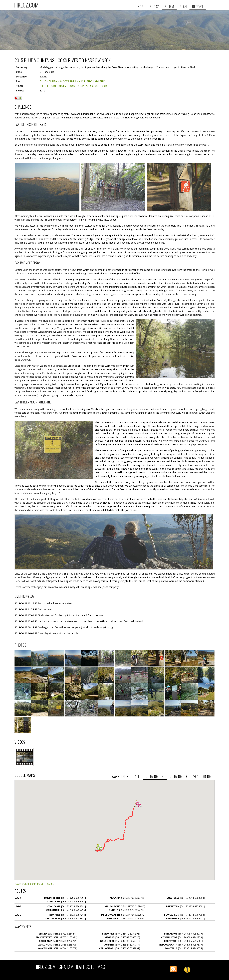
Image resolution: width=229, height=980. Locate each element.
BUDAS (154, 7)
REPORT (198, 7)
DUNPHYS (82, 86)
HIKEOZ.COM (26, 5)
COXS (72, 86)
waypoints (120, 776)
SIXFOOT (95, 86)
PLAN (183, 7)
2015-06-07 (179, 776)
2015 (105, 86)
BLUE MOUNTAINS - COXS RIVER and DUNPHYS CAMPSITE (72, 81)
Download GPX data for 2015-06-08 (34, 884)
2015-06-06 (203, 776)
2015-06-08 (155, 776)
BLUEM (169, 7)
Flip (18, 98)
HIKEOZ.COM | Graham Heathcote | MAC (70, 967)
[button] (99, 847)
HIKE (42, 86)
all (137, 776)
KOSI (141, 7)
